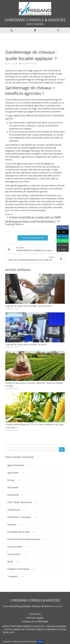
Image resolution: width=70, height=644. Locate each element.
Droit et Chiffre (15, 547)
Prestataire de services (19, 532)
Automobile (13, 495)
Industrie (12, 525)
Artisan (11, 480)
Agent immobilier (16, 465)
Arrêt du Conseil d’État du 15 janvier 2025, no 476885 (35, 217)
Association (13, 487)
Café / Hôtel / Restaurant (20, 502)
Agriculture (13, 473)
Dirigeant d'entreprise (18, 569)
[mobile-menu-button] (58, 30)
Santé (10, 562)
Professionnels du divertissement (24, 539)
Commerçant (14, 510)
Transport (12, 576)
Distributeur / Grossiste (19, 517)
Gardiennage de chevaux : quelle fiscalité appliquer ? (31, 221)
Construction (14, 554)
